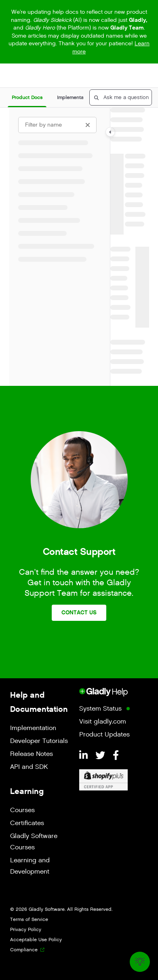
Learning (27, 791)
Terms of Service (29, 919)
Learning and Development (30, 866)
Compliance (24, 950)
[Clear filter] (88, 125)
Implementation (33, 728)
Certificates (27, 823)
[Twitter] (102, 756)
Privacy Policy (26, 929)
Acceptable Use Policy (36, 940)
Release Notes (32, 754)
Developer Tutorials (39, 741)
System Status (100, 709)
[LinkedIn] (85, 756)
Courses (22, 810)
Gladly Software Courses (34, 842)
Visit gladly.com (103, 722)
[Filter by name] (57, 125)
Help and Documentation (39, 702)
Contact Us (79, 613)
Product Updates (104, 735)
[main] (130, 247)
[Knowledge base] (140, 962)
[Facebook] (116, 756)
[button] (27, 98)
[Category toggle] (110, 132)
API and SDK (29, 767)
